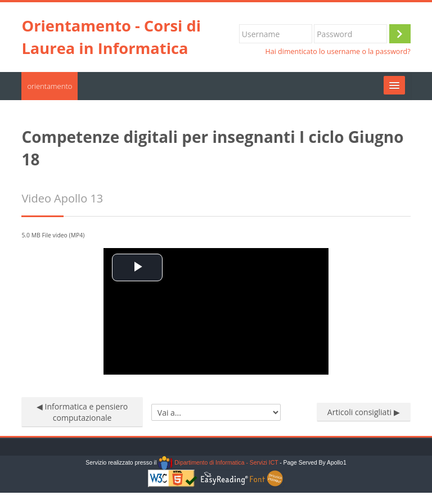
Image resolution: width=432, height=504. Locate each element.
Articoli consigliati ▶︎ (364, 412)
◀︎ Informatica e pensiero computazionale (82, 412)
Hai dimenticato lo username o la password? (337, 51)
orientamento (49, 86)
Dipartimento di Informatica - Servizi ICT (218, 463)
